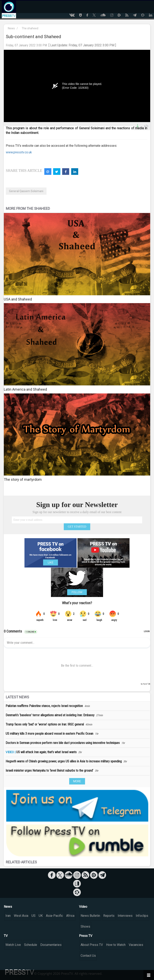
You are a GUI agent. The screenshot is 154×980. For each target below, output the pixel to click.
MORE (77, 781)
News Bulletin (90, 916)
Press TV (86, 936)
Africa (70, 916)
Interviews (125, 916)
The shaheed (30, 28)
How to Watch (116, 945)
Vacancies (136, 945)
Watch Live (13, 945)
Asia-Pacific (54, 916)
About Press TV (92, 945)
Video (83, 907)
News (11, 28)
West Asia (21, 916)
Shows (85, 927)
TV (6, 936)
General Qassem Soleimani (26, 191)
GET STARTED (77, 527)
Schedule (31, 945)
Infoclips (142, 916)
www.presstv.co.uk (19, 152)
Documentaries (51, 945)
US (33, 916)
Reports (109, 916)
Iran (8, 916)
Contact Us (88, 956)
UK (41, 916)
